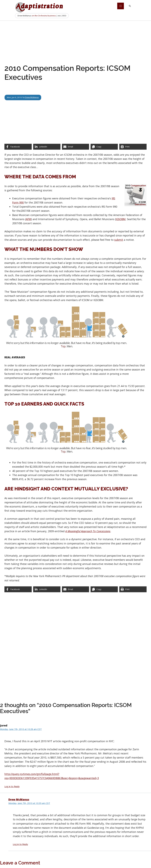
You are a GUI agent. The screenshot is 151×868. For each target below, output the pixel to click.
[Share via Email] (76, 147)
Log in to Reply (12, 786)
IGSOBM (121, 219)
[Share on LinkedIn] (47, 147)
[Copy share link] (104, 147)
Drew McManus (32, 97)
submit (119, 240)
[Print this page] (133, 147)
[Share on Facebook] (18, 147)
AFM (28, 219)
